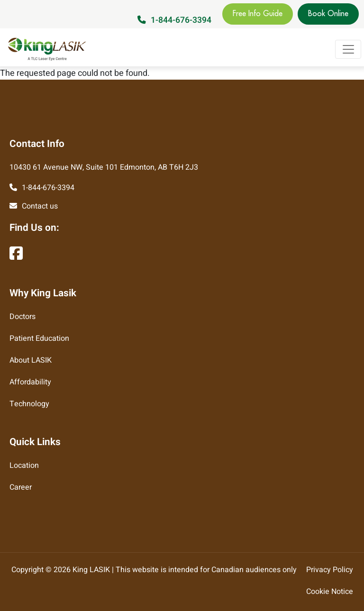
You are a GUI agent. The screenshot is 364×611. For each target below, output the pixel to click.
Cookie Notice (330, 592)
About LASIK (31, 360)
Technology (29, 404)
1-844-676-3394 (181, 20)
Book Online (328, 14)
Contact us (40, 206)
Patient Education (39, 338)
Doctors (23, 317)
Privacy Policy (330, 570)
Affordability (30, 382)
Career (21, 487)
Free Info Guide (258, 14)
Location (24, 465)
